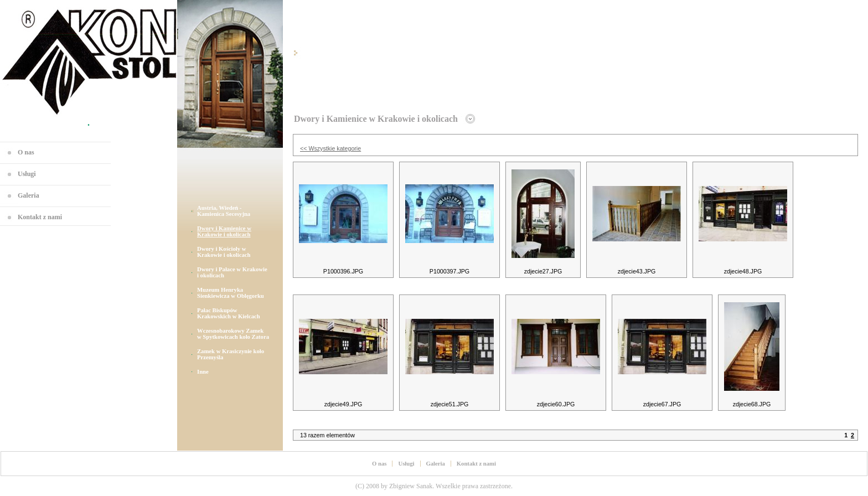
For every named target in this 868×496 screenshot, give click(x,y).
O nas (26, 152)
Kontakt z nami (40, 217)
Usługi (27, 174)
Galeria (29, 195)
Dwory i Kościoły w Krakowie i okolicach (224, 252)
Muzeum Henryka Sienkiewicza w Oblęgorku (231, 293)
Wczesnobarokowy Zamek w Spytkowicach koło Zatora (233, 334)
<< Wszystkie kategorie (330, 148)
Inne (203, 372)
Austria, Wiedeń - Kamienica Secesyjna (224, 211)
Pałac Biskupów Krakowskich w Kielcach (229, 313)
